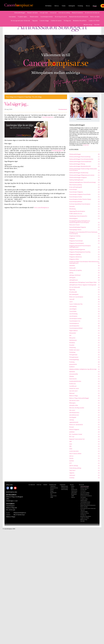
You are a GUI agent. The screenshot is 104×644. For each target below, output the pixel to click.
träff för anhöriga (84, 466)
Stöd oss (57, 6)
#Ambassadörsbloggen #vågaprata (84, 178)
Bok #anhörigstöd (84, 295)
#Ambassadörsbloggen (84, 154)
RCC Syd (84, 437)
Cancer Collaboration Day (84, 304)
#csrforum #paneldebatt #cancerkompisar (84, 204)
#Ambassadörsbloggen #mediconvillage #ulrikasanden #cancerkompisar (84, 170)
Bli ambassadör (53, 493)
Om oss (88, 6)
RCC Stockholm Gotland (84, 434)
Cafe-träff (84, 299)
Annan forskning (64, 489)
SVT (84, 463)
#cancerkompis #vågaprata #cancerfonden (84, 194)
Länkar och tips (53, 496)
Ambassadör (84, 268)
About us (73, 497)
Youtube (15, 488)
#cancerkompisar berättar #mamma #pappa (84, 199)
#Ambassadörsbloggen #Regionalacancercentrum (84, 175)
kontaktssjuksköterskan (84, 381)
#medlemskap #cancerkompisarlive (84, 216)
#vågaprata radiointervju (84, 257)
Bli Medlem (48, 6)
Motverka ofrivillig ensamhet (84, 408)
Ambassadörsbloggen (20, 13)
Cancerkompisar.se (48, 117)
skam (84, 444)
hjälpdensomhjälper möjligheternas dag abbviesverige (84, 369)
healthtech (84, 367)
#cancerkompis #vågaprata (84, 192)
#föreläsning (84, 209)
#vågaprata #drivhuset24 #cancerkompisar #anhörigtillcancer (84, 247)
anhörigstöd (84, 278)
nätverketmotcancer (84, 413)
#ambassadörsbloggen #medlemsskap (84, 173)
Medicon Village (84, 396)
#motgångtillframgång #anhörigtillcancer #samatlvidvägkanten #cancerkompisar (84, 222)
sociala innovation (84, 451)
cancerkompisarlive (84, 326)
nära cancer (84, 410)
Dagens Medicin (84, 331)
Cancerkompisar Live (84, 321)
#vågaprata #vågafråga (84, 254)
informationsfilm (84, 374)
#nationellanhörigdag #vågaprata (84, 227)
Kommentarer (63, 109)
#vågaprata (84, 238)
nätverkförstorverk (84, 415)
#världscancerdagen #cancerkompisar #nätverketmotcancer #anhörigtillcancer (84, 262)
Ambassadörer (74, 493)
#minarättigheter (84, 219)
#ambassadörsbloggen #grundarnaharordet (84, 166)
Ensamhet (84, 345)
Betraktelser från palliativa (80, 21)
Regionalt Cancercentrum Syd (84, 439)
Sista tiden (97, 25)
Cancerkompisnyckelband (84, 328)
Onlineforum (53, 486)
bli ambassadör (84, 292)
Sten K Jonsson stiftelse (84, 454)
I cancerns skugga (44, 21)
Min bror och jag (88, 25)
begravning (84, 290)
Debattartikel (84, 333)
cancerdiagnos (84, 309)
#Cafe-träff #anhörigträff (84, 187)
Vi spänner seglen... (23, 17)
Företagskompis (84, 355)
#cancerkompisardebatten (84, 202)
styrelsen (84, 461)
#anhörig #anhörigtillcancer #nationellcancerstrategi (84, 182)
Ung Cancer (84, 470)
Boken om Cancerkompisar (84, 297)
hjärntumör (84, 372)
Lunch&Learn (84, 386)
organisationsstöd (84, 422)
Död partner (84, 338)
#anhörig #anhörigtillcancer (84, 180)
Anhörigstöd (72, 6)
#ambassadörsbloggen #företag (84, 164)
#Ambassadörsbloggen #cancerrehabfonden (84, 162)
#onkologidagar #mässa (84, 230)
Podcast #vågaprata (84, 430)
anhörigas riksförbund (84, 275)
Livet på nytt (53, 13)
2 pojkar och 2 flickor (94, 21)
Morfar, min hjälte (95, 17)
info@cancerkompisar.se (20, 513)
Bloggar (95, 6)
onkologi (84, 420)
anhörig (84, 273)
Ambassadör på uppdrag (84, 270)
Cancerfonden (84, 311)
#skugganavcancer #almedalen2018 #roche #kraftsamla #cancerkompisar (84, 233)
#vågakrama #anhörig (84, 236)
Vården (64, 6)
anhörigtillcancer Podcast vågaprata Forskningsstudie (84, 285)
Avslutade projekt (65, 488)
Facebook (8, 488)
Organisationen (74, 491)
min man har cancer (84, 401)
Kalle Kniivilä (84, 379)
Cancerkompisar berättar (47, 17)
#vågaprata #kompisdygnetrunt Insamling (84, 252)
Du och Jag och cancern (61, 17)
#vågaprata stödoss (84, 259)
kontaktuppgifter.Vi (58, 151)
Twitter (12, 488)
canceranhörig (84, 307)
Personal (84, 427)
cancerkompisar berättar (84, 319)
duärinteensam (84, 340)
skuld (84, 449)
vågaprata (84, 473)
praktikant (84, 432)
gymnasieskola (84, 364)
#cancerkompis (84, 190)
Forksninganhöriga (84, 360)
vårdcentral (84, 475)
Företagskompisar (84, 357)
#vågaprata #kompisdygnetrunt (84, 250)
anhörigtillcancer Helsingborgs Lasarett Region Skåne (84, 282)
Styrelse (84, 458)
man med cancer (84, 391)
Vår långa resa (67, 21)
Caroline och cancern (56, 21)
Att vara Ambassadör (84, 287)
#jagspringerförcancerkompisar (84, 211)
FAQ (51, 494)
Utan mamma (12, 17)
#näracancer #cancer (84, 225)
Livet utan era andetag (64, 13)
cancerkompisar (84, 316)
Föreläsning (84, 352)
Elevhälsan (84, 343)
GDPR (52, 497)
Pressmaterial (74, 494)
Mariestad (84, 393)
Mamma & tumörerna (77, 13)
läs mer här (86, 145)
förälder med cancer (84, 350)
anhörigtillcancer (84, 280)
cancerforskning (84, 314)
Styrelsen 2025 (74, 489)
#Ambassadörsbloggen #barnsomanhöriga (84, 157)
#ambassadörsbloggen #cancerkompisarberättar (84, 159)
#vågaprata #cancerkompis (84, 241)
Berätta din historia (54, 488)
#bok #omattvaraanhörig (84, 185)
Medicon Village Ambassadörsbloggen (84, 398)
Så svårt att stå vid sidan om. (92, 13)
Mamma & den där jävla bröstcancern (79, 17)
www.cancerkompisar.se (42, 208)
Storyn (73, 488)
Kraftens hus (84, 384)
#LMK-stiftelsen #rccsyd (84, 214)
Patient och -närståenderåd (84, 425)
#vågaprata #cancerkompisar (84, 243)
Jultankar (84, 376)
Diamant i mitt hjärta (32, 13)
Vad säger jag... (16, 104)
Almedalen (84, 266)
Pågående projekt (64, 486)
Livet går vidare (44, 13)
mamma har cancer (84, 389)
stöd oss (84, 456)
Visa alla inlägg (37, 97)
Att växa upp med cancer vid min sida (20, 21)
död (84, 336)
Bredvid (52, 489)
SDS (84, 442)
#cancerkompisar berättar (84, 197)
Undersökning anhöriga (84, 468)
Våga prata (35, 21)
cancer (84, 302)
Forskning (80, 6)
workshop (84, 478)
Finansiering (84, 348)
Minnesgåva (84, 403)
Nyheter (73, 486)
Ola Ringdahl (84, 418)
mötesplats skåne (84, 405)
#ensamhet (84, 207)
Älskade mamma (34, 17)
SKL (84, 446)
